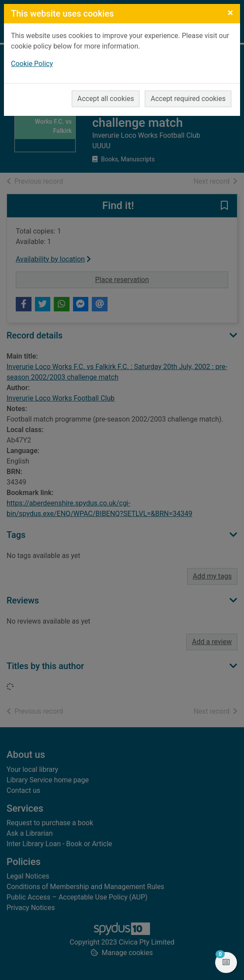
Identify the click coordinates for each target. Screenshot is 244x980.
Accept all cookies (106, 99)
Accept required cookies (188, 99)
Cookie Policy (32, 64)
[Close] (230, 13)
